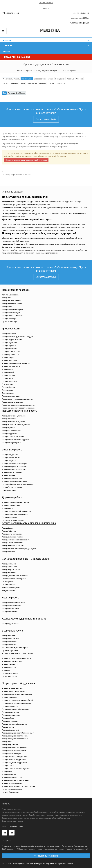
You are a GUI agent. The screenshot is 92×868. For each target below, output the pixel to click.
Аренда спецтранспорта (11, 366)
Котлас (50, 79)
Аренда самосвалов (10, 360)
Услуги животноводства (11, 588)
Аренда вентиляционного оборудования (17, 694)
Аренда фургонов (9, 375)
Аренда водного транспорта (46, 71)
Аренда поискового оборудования (15, 748)
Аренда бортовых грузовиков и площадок (18, 337)
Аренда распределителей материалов (16, 511)
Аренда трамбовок (9, 775)
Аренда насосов (8, 727)
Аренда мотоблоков (9, 567)
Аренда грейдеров (9, 461)
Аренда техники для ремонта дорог (15, 514)
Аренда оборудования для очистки (15, 736)
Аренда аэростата (9, 636)
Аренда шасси (7, 378)
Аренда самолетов (9, 645)
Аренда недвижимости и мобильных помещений (29, 523)
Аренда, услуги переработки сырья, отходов (19, 786)
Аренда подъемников (10, 745)
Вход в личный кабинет (16, 57)
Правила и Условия (65, 864)
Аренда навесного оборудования (14, 724)
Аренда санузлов (8, 552)
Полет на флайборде (16, 93)
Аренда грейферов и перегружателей (16, 425)
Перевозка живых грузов (11, 396)
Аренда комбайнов (9, 564)
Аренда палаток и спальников (13, 546)
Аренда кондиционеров (11, 715)
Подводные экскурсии (10, 673)
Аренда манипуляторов (11, 352)
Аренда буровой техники (11, 458)
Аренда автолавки (9, 334)
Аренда (7, 40)
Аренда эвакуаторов (10, 381)
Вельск (6, 83)
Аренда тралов (8, 369)
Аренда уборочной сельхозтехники (15, 576)
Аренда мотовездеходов (11, 313)
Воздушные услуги (12, 631)
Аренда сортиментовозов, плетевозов (16, 363)
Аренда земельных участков (13, 537)
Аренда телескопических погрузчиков (16, 440)
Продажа (8, 46)
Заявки (7, 51)
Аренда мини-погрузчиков (12, 431)
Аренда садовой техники (11, 570)
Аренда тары (7, 772)
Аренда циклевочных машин (13, 783)
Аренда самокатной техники (12, 316)
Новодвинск (60, 79)
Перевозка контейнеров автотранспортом (18, 399)
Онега (22, 83)
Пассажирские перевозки (16, 290)
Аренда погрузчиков (10, 434)
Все (4, 93)
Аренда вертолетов (9, 642)
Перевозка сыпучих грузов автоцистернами (18, 408)
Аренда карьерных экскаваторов (14, 467)
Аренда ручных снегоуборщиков (14, 751)
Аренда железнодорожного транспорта (24, 619)
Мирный (79, 79)
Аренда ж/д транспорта (11, 624)
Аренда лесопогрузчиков (11, 606)
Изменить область (11, 79)
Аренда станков (8, 766)
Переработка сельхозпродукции (14, 579)
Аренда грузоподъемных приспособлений (18, 700)
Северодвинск (40, 79)
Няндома (14, 83)
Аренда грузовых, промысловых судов (16, 658)
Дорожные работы (12, 497)
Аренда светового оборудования (14, 760)
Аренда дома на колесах (11, 301)
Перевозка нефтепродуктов (12, 402)
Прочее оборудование (10, 792)
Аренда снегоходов (9, 319)
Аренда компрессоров (10, 712)
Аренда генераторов (10, 697)
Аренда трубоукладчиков (11, 443)
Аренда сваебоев (9, 475)
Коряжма (71, 79)
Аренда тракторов (9, 573)
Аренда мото (7, 307)
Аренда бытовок (8, 528)
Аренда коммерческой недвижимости (16, 540)
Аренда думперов (9, 428)
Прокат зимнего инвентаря (12, 789)
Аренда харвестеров (10, 612)
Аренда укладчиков (9, 517)
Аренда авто (7, 298)
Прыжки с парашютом (10, 651)
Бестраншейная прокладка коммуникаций (18, 484)
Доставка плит (7, 390)
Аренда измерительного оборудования (17, 703)
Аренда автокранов (9, 419)
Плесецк (51, 83)
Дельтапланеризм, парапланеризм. (15, 648)
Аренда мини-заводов (10, 721)
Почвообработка (8, 582)
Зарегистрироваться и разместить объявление (26, 160)
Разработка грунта (9, 490)
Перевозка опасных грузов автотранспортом (19, 405)
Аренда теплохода (9, 667)
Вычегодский (32, 83)
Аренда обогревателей (11, 730)
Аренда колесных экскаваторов (14, 469)
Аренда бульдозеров (10, 455)
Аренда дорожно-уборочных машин (15, 502)
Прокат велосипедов (10, 322)
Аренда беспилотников (11, 639)
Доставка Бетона (8, 387)
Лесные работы (11, 598)
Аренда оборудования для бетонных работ (18, 733)
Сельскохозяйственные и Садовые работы (26, 559)
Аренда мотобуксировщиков (13, 310)
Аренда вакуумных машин (12, 340)
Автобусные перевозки (11, 295)
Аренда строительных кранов (13, 437)
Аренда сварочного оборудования (15, 757)
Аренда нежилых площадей (12, 543)
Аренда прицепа (8, 358)
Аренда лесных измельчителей (14, 603)
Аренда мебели (8, 718)
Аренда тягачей (8, 372)
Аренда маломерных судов (12, 661)
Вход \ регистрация (80, 23)
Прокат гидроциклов (10, 676)
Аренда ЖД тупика (9, 531)
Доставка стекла (8, 393)
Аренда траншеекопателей (12, 478)
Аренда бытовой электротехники (14, 691)
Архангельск (27, 79)
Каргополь (61, 83)
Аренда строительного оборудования (16, 769)
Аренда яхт (6, 670)
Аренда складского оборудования (15, 763)
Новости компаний (46, 3)
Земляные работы (12, 450)
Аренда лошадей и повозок (12, 304)
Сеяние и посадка (9, 585)
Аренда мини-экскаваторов (12, 472)
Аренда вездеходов (9, 343)
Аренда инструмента (10, 706)
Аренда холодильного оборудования (16, 780)
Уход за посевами (9, 591)
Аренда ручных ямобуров (12, 754)
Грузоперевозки (11, 329)
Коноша (43, 83)
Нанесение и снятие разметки (13, 520)
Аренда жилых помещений (12, 534)
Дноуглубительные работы (12, 487)
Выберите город (12, 13)
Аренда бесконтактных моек (13, 688)
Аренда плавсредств (10, 664)
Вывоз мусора (7, 384)
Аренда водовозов (9, 346)
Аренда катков (7, 508)
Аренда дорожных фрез (11, 505)
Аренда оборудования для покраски (16, 739)
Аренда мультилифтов (10, 355)
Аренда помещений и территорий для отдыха (19, 549)
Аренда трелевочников (11, 609)
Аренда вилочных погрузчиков (13, 422)
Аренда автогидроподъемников (14, 416)
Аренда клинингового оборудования (16, 709)
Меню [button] (46, 8)
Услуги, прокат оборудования (18, 683)
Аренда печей (7, 742)
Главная (19, 71)
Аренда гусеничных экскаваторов (15, 464)
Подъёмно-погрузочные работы (20, 411)
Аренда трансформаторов (12, 777)
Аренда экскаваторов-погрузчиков (15, 481)
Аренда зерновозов (9, 349)
